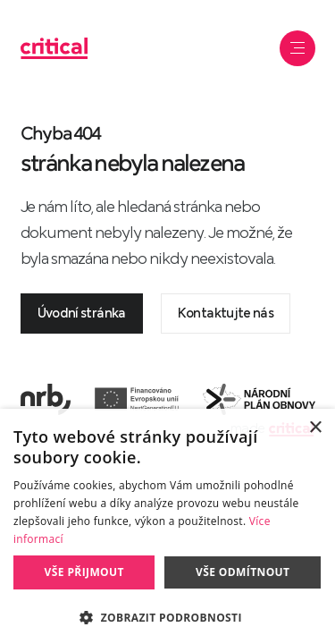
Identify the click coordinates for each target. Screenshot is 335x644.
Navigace (299, 48)
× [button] (315, 428)
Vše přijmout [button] (84, 572)
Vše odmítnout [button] (243, 572)
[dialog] (167, 526)
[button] (167, 616)
